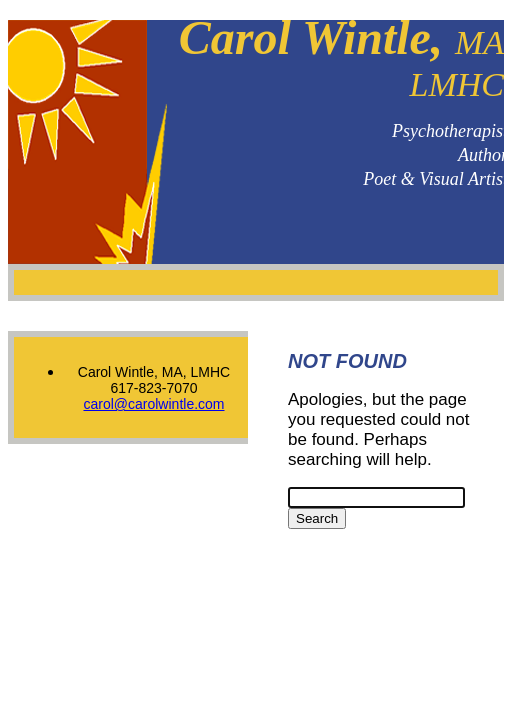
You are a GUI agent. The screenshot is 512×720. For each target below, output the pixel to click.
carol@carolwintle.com (153, 404)
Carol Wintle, (341, 57)
